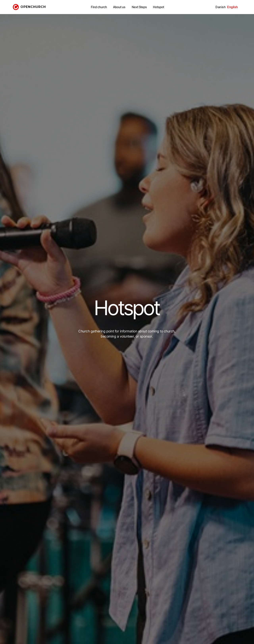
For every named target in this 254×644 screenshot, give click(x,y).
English (233, 7)
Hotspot (159, 7)
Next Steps (139, 7)
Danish (221, 7)
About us (119, 7)
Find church (99, 7)
